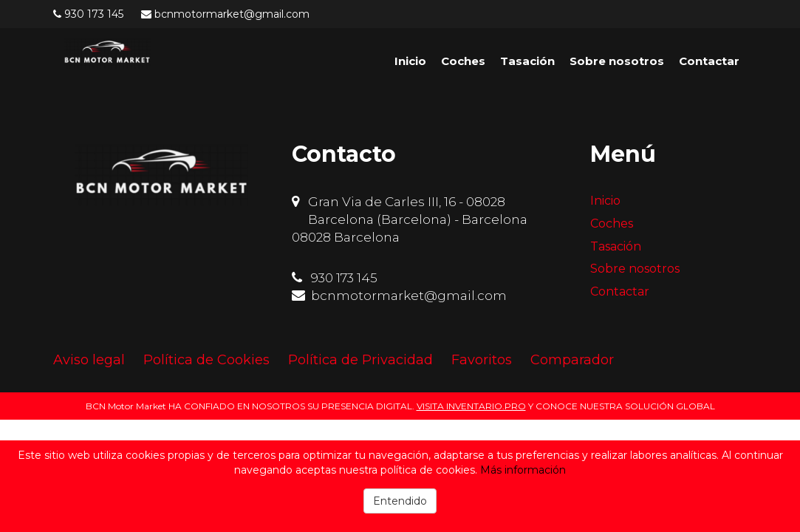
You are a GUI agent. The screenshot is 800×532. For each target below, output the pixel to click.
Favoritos (482, 360)
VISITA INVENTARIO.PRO (471, 406)
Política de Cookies (206, 360)
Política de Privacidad (360, 360)
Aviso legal (89, 360)
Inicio (410, 61)
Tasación (527, 61)
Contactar (709, 61)
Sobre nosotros (617, 61)
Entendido (400, 501)
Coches (463, 61)
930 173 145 (94, 14)
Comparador (572, 360)
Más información (523, 470)
